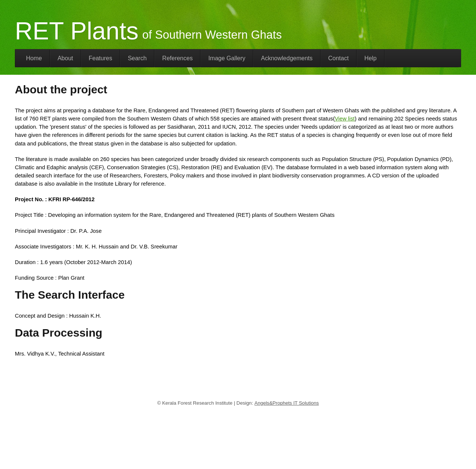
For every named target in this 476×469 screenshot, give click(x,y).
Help (371, 58)
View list (345, 119)
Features (101, 58)
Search (137, 58)
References (177, 58)
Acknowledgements (287, 58)
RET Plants (77, 31)
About (65, 58)
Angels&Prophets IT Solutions (287, 403)
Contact (339, 58)
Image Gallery (227, 58)
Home (34, 58)
